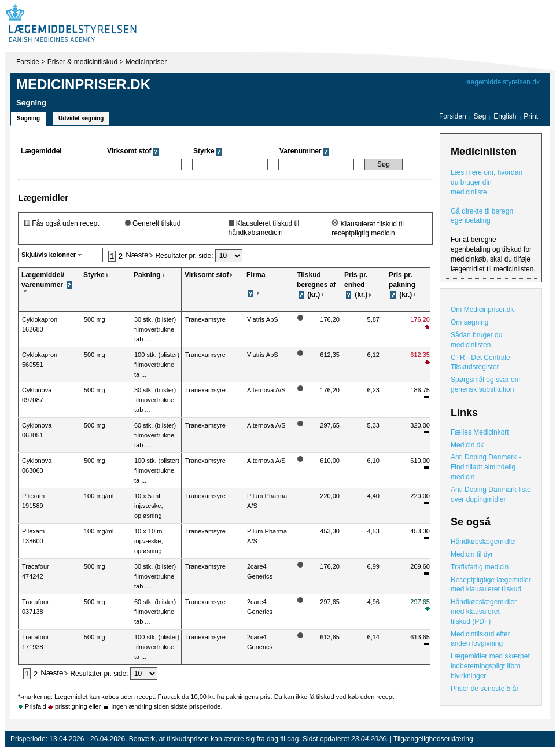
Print (531, 116)
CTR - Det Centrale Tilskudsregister (480, 363)
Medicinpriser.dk (83, 84)
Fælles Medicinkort (480, 432)
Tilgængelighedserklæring (433, 739)
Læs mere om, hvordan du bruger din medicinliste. (487, 182)
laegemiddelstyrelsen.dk (502, 82)
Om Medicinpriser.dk (482, 310)
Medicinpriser (146, 62)
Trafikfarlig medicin (480, 567)
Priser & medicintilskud (82, 62)
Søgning (28, 118)
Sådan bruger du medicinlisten (476, 340)
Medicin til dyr (472, 554)
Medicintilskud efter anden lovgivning (480, 639)
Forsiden (453, 116)
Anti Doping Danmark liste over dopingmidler (491, 494)
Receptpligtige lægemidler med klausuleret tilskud (491, 585)
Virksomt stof (207, 275)
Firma (256, 275)
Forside (28, 62)
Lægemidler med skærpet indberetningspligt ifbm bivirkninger (490, 666)
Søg (480, 116)
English (506, 116)
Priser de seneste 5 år (485, 689)
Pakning (147, 275)
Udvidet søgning (81, 118)
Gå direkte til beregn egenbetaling (482, 216)
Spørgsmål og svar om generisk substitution (486, 384)
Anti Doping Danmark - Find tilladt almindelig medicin (486, 467)
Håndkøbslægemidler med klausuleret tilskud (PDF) (484, 612)
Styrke (94, 275)
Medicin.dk (467, 445)
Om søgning (469, 322)
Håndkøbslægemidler (484, 542)
